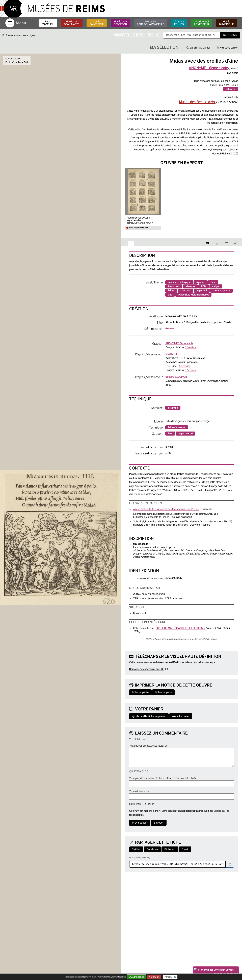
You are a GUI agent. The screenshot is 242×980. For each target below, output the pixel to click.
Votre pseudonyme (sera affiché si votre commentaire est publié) (162, 778)
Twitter (136, 849)
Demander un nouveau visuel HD (147, 669)
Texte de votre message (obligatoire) (148, 746)
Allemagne (184, 366)
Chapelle (179, 23)
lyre (213, 282)
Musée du (150, 23)
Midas (171, 291)
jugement (202, 291)
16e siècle (191, 348)
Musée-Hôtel (202, 23)
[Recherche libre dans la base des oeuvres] (192, 35)
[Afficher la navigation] (10, 23)
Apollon (200, 282)
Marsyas (190, 287)
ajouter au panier (198, 48)
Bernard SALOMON (176, 377)
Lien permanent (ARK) (140, 858)
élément (170, 329)
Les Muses (174, 287)
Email (185, 849)
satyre (216, 287)
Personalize (170, 977)
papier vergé (185, 434)
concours (186, 291)
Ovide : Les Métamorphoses (193, 295)
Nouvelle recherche (137, 35)
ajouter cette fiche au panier (149, 716)
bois (170, 434)
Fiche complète (163, 692)
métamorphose (221, 291)
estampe (230, 89)
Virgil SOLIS (172, 354)
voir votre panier (227, 48)
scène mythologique (179, 282)
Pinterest (170, 849)
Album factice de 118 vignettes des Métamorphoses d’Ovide (140, 219)
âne (170, 295)
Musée (97, 23)
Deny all (155, 977)
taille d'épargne (177, 428)
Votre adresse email (139, 791)
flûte (204, 287)
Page (48, 23)
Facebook (152, 849)
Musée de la (120, 23)
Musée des (72, 23)
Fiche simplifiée (140, 692)
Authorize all (137, 977)
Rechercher (230, 35)
